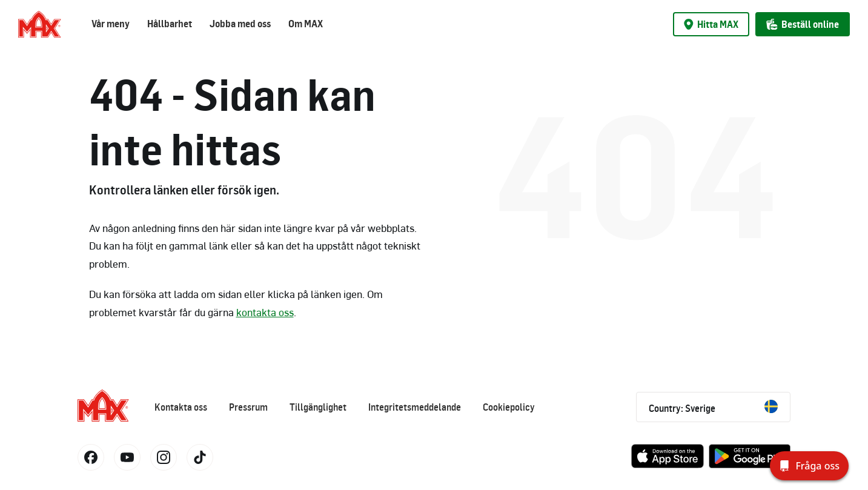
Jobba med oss (240, 24)
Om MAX (306, 24)
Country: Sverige (713, 407)
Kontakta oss (181, 407)
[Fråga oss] (809, 466)
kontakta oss (265, 312)
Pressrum (248, 407)
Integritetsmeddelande (415, 407)
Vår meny (111, 24)
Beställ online (803, 24)
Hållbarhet (170, 24)
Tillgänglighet (318, 407)
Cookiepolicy (509, 407)
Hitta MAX (711, 24)
